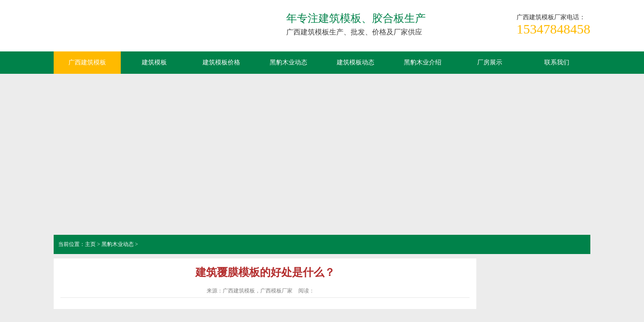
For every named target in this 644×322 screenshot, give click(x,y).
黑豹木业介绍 (423, 62)
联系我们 (557, 62)
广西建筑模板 (121, 29)
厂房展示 (490, 62)
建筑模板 (154, 62)
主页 (90, 244)
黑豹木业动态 (288, 62)
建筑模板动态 (356, 62)
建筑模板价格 (221, 62)
